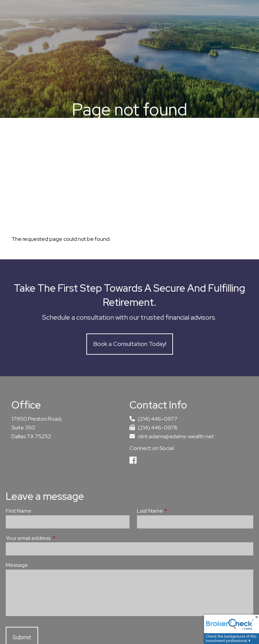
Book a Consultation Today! (130, 344)
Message (17, 565)
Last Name (175, 511)
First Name (19, 511)
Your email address (53, 538)
